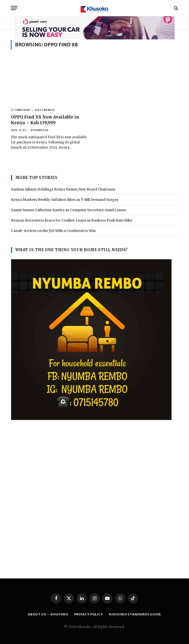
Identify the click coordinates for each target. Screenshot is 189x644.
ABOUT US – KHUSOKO (48, 614)
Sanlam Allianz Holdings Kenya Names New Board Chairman (63, 189)
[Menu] (14, 8)
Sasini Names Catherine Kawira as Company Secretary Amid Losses (69, 210)
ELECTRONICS (45, 110)
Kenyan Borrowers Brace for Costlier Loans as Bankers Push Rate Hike (72, 220)
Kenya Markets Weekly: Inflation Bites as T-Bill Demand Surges (65, 200)
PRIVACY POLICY (89, 614)
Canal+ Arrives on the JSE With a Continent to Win (53, 231)
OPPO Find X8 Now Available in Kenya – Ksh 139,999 (45, 120)
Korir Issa (41, 130)
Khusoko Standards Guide (135, 614)
